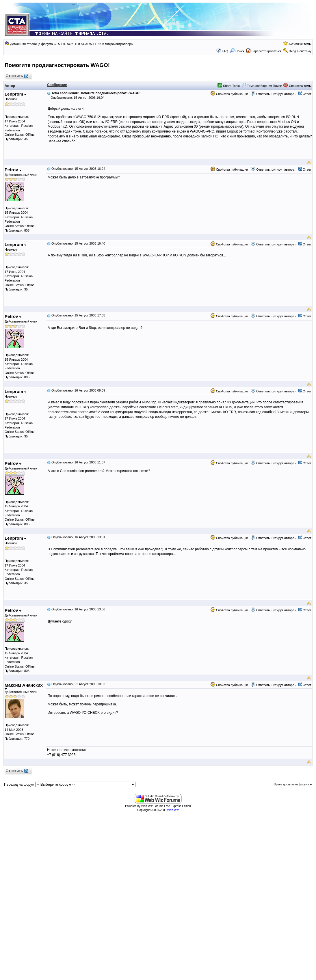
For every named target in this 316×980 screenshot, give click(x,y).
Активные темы (300, 44)
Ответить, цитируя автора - (276, 94)
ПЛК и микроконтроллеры (114, 44)
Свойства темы (297, 86)
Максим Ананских (24, 686)
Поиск (237, 51)
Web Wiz (173, 810)
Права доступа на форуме (293, 784)
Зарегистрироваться (267, 51)
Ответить (17, 76)
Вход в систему (300, 51)
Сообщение (57, 85)
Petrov (13, 170)
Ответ (307, 94)
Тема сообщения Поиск (262, 86)
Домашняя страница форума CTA (35, 44)
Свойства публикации (229, 94)
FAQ (225, 51)
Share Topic (229, 86)
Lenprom (15, 94)
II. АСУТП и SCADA (77, 44)
